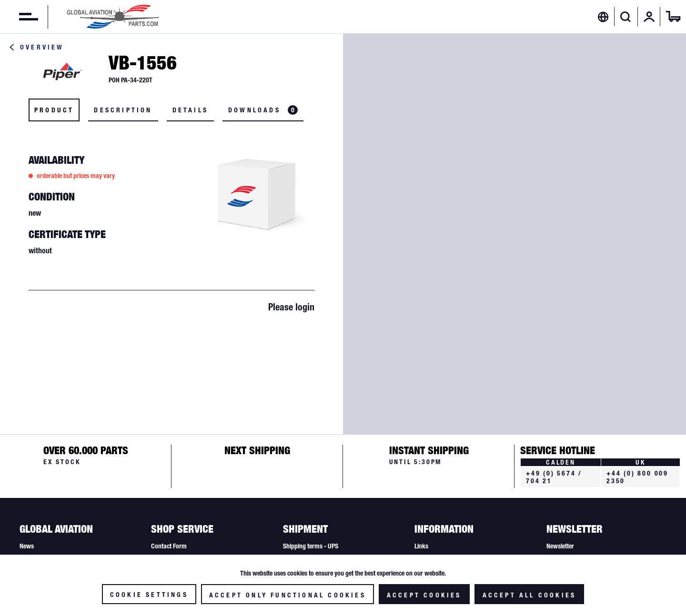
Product (54, 110)
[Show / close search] (626, 17)
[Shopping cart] (673, 17)
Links (421, 546)
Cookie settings (149, 595)
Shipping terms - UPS (311, 546)
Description (123, 110)
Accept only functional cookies (288, 595)
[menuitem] (19, 17)
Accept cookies (424, 595)
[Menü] (19, 17)
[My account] (649, 17)
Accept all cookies (530, 595)
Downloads (263, 110)
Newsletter (560, 546)
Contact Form (169, 546)
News (27, 546)
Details (190, 110)
